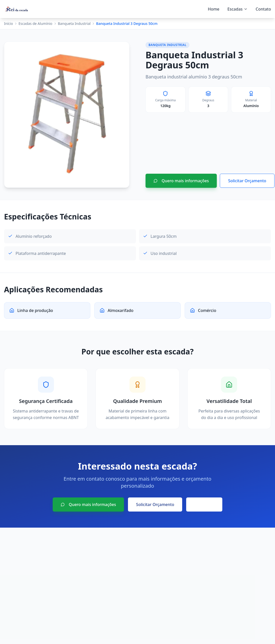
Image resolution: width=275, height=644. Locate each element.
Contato (263, 9)
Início (9, 24)
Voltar (204, 504)
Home (214, 9)
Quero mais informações (181, 181)
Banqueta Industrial (74, 24)
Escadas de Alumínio (36, 24)
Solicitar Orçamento (247, 181)
